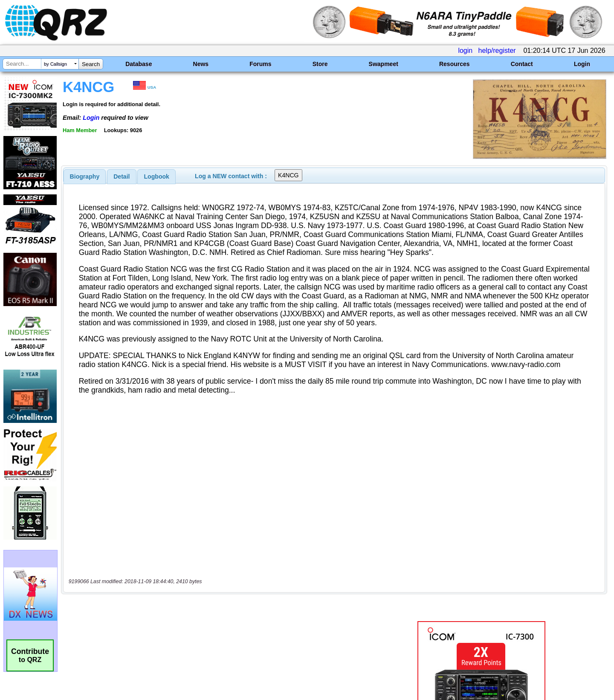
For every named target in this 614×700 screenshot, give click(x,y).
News (201, 64)
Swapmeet (384, 64)
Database (139, 64)
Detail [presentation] (122, 176)
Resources (455, 64)
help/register (497, 51)
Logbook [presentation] (157, 176)
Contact (522, 64)
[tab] (85, 176)
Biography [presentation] (85, 176)
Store (320, 64)
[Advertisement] (215, 513)
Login (582, 64)
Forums (260, 64)
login (465, 51)
